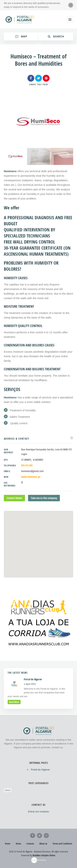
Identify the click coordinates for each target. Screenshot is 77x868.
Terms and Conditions (62, 844)
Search (56, 36)
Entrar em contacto (38, 812)
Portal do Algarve (40, 770)
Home (8, 844)
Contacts (30, 844)
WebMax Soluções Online (44, 855)
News (8, 790)
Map (21, 36)
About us (43, 844)
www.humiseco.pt (31, 477)
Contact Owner (14, 498)
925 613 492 (27, 465)
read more (14, 702)
